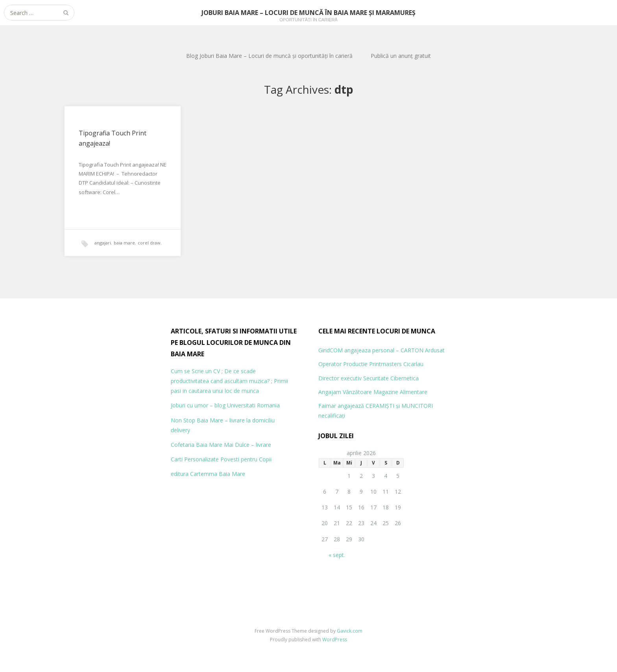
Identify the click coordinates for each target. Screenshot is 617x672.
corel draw (149, 243)
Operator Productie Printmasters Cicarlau (371, 364)
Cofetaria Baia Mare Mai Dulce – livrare (221, 445)
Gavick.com (350, 631)
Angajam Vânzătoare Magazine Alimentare (373, 392)
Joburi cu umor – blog (198, 405)
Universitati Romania (253, 405)
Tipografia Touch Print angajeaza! (113, 138)
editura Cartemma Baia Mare (208, 474)
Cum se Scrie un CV (195, 371)
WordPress (335, 640)
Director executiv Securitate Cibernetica (369, 378)
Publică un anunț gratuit (401, 56)
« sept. (337, 555)
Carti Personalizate (195, 459)
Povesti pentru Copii (246, 459)
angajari (103, 243)
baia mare (124, 243)
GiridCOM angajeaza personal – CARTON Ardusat (381, 350)
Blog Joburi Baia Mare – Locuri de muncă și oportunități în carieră (269, 56)
